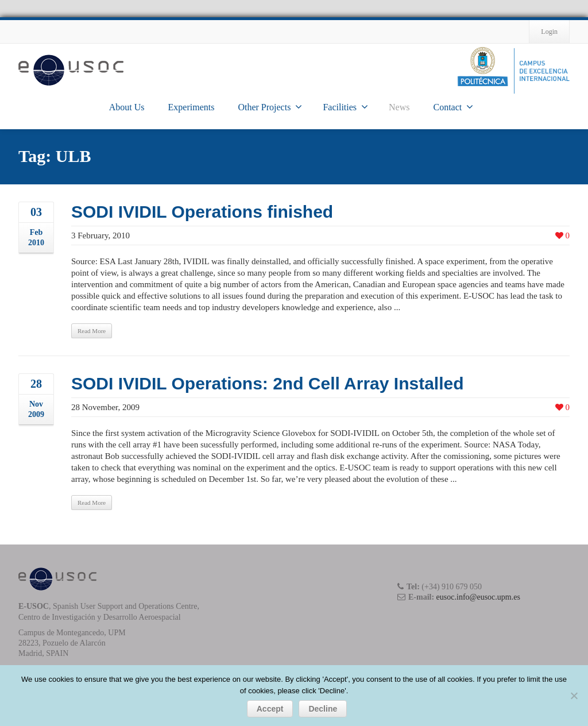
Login (549, 32)
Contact (453, 107)
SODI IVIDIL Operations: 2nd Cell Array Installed (268, 383)
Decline (323, 709)
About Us (127, 107)
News (399, 107)
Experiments (192, 107)
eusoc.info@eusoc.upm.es (478, 597)
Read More (92, 331)
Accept (270, 709)
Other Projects (270, 107)
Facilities (345, 107)
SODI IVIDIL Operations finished (202, 212)
